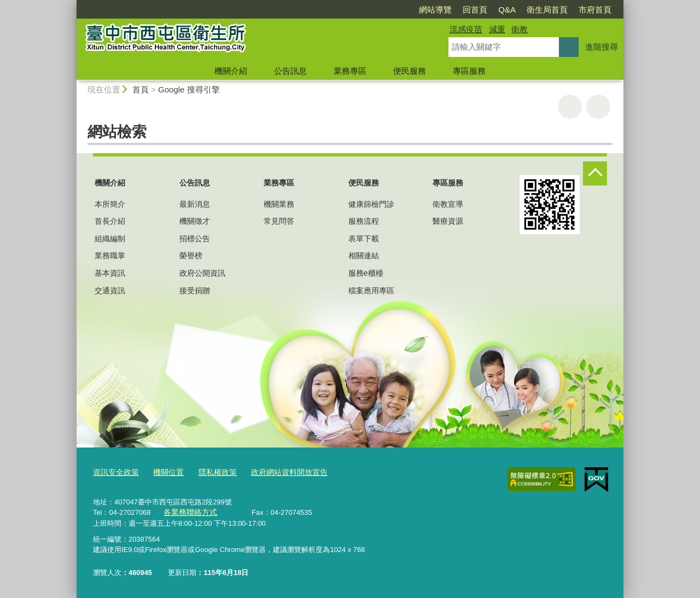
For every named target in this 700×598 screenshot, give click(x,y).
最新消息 (195, 204)
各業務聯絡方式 (188, 512)
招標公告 (195, 239)
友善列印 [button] (570, 107)
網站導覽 (435, 10)
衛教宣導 (448, 204)
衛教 (520, 29)
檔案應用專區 (371, 291)
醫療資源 (448, 221)
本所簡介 (110, 204)
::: (72, 5)
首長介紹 (110, 221)
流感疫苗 (466, 29)
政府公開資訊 (202, 273)
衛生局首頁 (547, 10)
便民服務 (410, 71)
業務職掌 (110, 256)
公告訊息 (290, 71)
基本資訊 (110, 273)
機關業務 (279, 204)
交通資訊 (110, 291)
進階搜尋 (602, 47)
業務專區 (350, 71)
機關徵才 (195, 221)
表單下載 (364, 239)
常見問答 (279, 221)
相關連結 (364, 256)
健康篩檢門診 (371, 204)
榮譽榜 (191, 256)
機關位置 (164, 472)
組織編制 (110, 239)
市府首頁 (595, 10)
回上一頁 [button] (598, 107)
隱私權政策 (211, 472)
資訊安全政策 (114, 472)
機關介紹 (231, 71)
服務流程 (364, 221)
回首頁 (475, 10)
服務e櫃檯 (366, 273)
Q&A (507, 10)
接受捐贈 (195, 291)
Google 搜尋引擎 (189, 89)
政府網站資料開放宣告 (278, 472)
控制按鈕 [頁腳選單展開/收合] (595, 173)
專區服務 (469, 71)
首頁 (141, 89)
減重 (497, 29)
